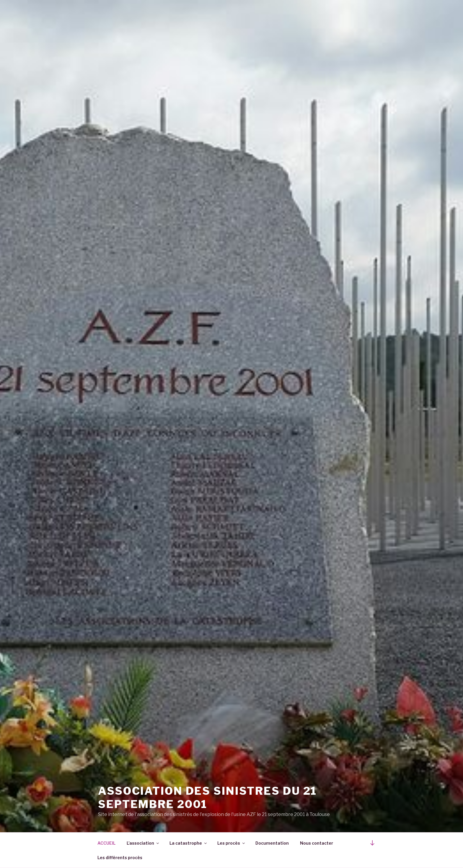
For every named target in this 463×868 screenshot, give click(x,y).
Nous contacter (317, 843)
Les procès (231, 843)
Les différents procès (120, 858)
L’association (143, 843)
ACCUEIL (106, 843)
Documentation (272, 843)
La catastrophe (189, 843)
